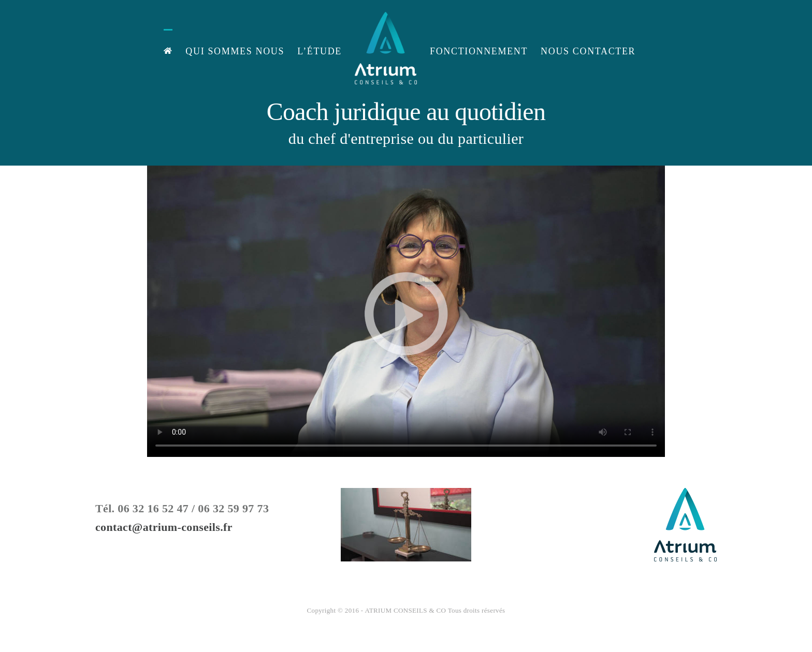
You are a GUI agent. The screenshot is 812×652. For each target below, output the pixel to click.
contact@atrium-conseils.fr (164, 527)
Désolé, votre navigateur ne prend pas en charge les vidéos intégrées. (406, 311)
